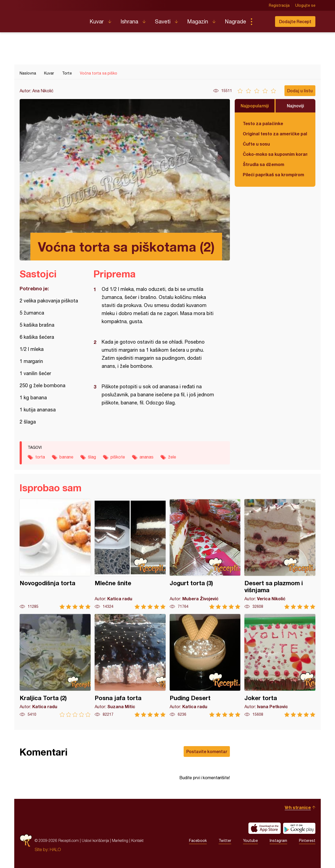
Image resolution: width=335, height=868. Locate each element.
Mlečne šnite (130, 554)
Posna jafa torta (130, 666)
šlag (92, 457)
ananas (147, 457)
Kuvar (97, 21)
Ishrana (129, 21)
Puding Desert (205, 666)
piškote (118, 457)
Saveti (163, 21)
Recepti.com (51, 19)
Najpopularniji (255, 106)
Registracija (279, 5)
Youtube (250, 841)
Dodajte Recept (295, 21)
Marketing (120, 840)
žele (172, 457)
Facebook (198, 841)
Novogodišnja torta (55, 554)
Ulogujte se (305, 5)
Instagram (278, 841)
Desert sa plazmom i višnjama (280, 554)
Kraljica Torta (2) (55, 666)
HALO (55, 849)
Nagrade (235, 21)
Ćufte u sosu (256, 144)
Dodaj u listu (300, 91)
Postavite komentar (207, 751)
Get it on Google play (299, 828)
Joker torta (280, 666)
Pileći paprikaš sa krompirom (273, 174)
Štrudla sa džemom (263, 164)
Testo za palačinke (263, 123)
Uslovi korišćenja (95, 840)
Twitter (225, 841)
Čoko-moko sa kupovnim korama (275, 154)
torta (40, 457)
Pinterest (307, 841)
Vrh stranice (298, 807)
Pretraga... (262, 22)
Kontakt (137, 840)
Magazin (198, 21)
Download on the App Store (265, 828)
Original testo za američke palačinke (275, 134)
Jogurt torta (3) (205, 554)
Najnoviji (295, 106)
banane (66, 457)
